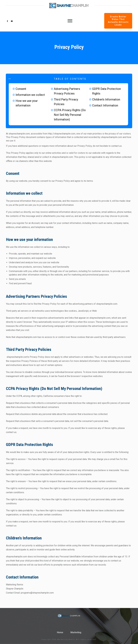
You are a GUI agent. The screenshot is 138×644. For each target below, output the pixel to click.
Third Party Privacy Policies (66, 102)
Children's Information (106, 99)
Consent (21, 89)
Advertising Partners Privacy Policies (67, 91)
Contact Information (105, 105)
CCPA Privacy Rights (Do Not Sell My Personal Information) (70, 115)
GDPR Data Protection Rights (106, 91)
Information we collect (30, 95)
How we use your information (27, 103)
